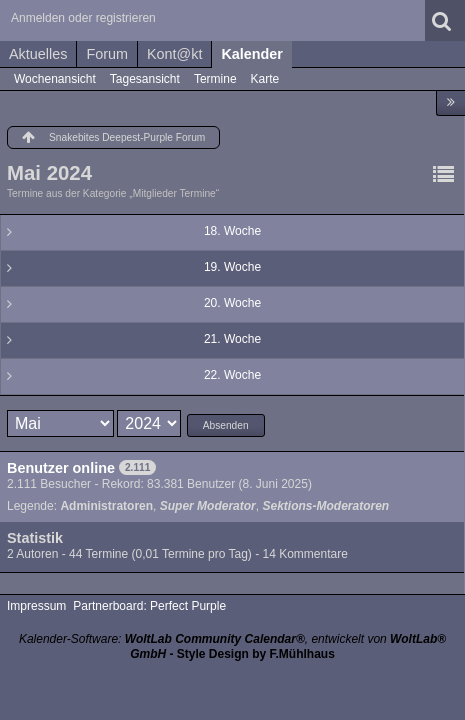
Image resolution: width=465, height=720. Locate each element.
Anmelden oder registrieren (83, 18)
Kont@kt (174, 54)
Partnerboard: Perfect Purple (149, 606)
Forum (107, 54)
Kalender (252, 54)
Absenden (226, 425)
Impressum (36, 606)
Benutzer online (61, 468)
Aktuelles (38, 54)
